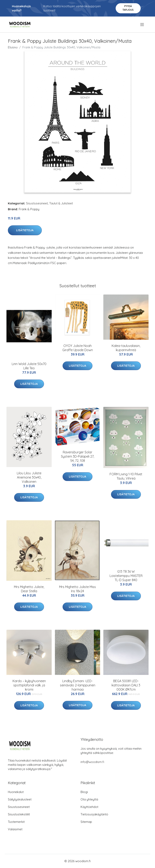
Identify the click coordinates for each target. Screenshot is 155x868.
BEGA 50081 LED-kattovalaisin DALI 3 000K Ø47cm (126, 685)
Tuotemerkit (16, 822)
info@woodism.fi (92, 762)
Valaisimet (15, 829)
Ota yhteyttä (89, 799)
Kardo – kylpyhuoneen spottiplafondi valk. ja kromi (29, 685)
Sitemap (86, 822)
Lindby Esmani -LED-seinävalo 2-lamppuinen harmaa (78, 685)
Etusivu (13, 47)
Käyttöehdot (89, 807)
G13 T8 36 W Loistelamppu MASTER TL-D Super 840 (126, 576)
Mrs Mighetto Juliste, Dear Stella (29, 589)
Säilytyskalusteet (20, 799)
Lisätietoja (25, 230)
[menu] (142, 25)
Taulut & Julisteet (61, 203)
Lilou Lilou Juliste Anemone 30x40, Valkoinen (29, 477)
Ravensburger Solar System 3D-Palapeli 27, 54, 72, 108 (77, 456)
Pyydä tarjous (128, 8)
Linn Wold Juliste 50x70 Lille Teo (29, 366)
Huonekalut (16, 792)
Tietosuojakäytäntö (94, 814)
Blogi (84, 792)
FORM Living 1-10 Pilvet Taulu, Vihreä (126, 476)
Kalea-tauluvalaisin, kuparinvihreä (126, 348)
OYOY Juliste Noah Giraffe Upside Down (78, 348)
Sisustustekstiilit (19, 814)
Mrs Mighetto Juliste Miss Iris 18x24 (77, 589)
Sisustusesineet (37, 203)
